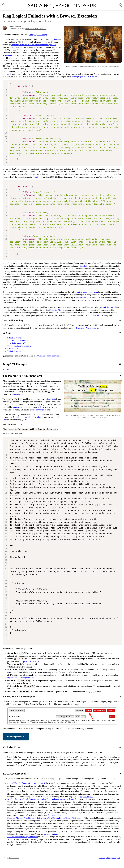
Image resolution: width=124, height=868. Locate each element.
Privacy (114, 858)
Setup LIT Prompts (15, 338)
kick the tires (108, 307)
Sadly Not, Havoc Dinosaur (62, 5)
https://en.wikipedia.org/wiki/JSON (21, 678)
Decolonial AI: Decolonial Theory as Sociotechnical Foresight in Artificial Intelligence (41, 799)
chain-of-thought (38, 410)
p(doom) (55, 39)
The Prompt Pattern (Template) (88, 328)
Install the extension (20, 341)
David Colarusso (14, 858)
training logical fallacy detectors (84, 77)
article (36, 177)
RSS (119, 858)
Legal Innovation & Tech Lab (36, 29)
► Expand (6, 369)
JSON (40, 407)
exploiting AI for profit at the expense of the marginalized (34, 45)
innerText (51, 399)
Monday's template (20, 407)
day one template (87, 797)
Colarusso (115, 66)
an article (8, 74)
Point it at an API (19, 343)
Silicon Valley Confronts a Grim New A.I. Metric (27, 783)
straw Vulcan (84, 297)
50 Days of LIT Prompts (38, 35)
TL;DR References (15, 351)
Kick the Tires (13, 349)
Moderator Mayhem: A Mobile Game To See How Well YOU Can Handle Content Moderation (44, 818)
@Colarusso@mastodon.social (49, 356)
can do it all (94, 315)
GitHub (108, 858)
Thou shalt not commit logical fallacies (28, 417)
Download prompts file (16, 737)
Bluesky (102, 858)
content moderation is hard (87, 292)
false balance (85, 266)
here (4, 420)
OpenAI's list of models (31, 661)
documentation (17, 394)
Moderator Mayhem (57, 310)
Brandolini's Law (9, 55)
